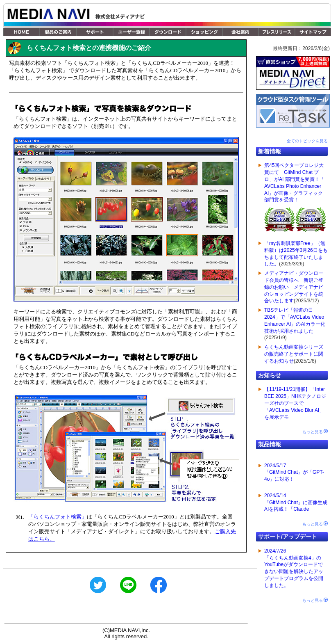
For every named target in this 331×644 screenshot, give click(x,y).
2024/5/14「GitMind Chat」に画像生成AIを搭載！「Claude (296, 502)
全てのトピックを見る (307, 141)
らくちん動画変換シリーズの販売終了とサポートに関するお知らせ (294, 354)
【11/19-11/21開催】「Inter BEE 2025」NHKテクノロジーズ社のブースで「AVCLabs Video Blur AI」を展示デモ (295, 403)
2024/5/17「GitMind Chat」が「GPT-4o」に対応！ (294, 473)
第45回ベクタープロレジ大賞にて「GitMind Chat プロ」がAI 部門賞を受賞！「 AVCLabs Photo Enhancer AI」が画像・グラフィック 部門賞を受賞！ (295, 199)
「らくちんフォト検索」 (58, 517)
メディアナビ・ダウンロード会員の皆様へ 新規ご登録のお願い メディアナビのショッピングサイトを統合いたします (294, 287)
